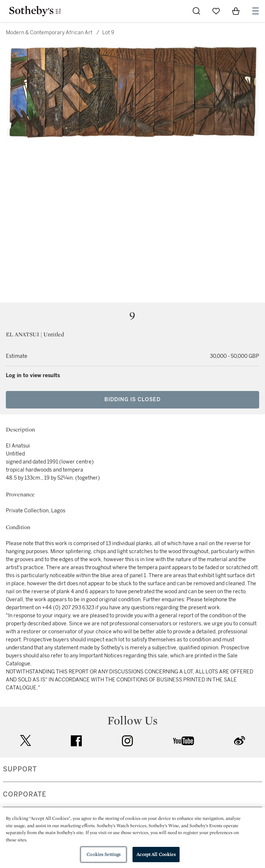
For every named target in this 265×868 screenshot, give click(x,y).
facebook (76, 741)
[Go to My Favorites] (216, 11)
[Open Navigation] (256, 11)
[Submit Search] (196, 11)
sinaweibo (239, 741)
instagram (127, 741)
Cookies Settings (103, 854)
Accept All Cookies (156, 854)
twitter (26, 741)
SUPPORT (20, 769)
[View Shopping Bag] (236, 11)
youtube (184, 741)
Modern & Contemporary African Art (49, 33)
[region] (132, 838)
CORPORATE (25, 794)
